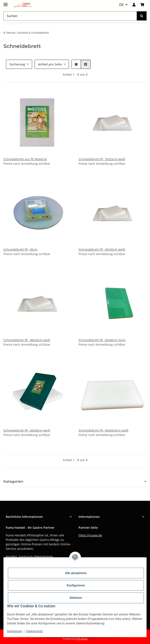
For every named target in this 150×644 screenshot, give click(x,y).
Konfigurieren (76, 585)
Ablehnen (76, 598)
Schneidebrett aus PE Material (25, 159)
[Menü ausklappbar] (6, 3)
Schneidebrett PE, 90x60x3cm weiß (103, 430)
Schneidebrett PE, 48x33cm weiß (27, 340)
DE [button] (121, 5)
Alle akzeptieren (76, 573)
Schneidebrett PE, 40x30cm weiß (102, 249)
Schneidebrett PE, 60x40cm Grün (102, 340)
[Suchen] (142, 16)
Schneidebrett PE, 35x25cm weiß (102, 159)
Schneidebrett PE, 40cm (20, 249)
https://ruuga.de (90, 535)
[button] (134, 5)
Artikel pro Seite (50, 64)
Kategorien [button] (13, 482)
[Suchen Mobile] (70, 16)
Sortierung (17, 64)
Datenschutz (34, 631)
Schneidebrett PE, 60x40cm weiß (27, 430)
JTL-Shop (82, 639)
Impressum (15, 631)
